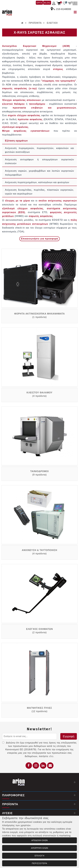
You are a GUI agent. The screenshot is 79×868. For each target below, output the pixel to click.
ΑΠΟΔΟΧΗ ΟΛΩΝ (39, 840)
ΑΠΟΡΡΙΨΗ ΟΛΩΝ (39, 848)
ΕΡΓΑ (39, 3)
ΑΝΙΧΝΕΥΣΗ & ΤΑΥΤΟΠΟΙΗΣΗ (39, 550)
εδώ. (52, 756)
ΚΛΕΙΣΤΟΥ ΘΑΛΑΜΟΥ (39, 393)
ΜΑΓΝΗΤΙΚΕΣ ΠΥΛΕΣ (39, 708)
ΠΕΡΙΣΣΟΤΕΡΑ (39, 863)
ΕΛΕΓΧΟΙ (52, 23)
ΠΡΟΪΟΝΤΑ (35, 23)
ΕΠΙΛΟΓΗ (39, 856)
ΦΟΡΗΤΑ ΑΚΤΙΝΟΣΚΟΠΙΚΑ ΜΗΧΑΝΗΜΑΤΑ (39, 314)
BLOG (47, 3)
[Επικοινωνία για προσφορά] (40, 239)
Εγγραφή (69, 736)
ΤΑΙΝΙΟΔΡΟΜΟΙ (39, 471)
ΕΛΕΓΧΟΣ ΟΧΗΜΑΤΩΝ (40, 629)
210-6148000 (64, 9)
